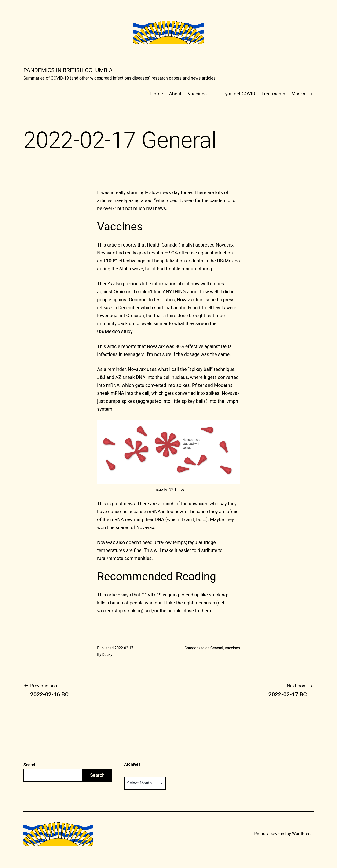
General (217, 648)
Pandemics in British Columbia (68, 70)
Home (157, 94)
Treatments (273, 94)
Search (30, 765)
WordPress (302, 833)
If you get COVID (238, 94)
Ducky (107, 655)
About (175, 94)
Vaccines (197, 94)
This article (109, 245)
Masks (298, 94)
